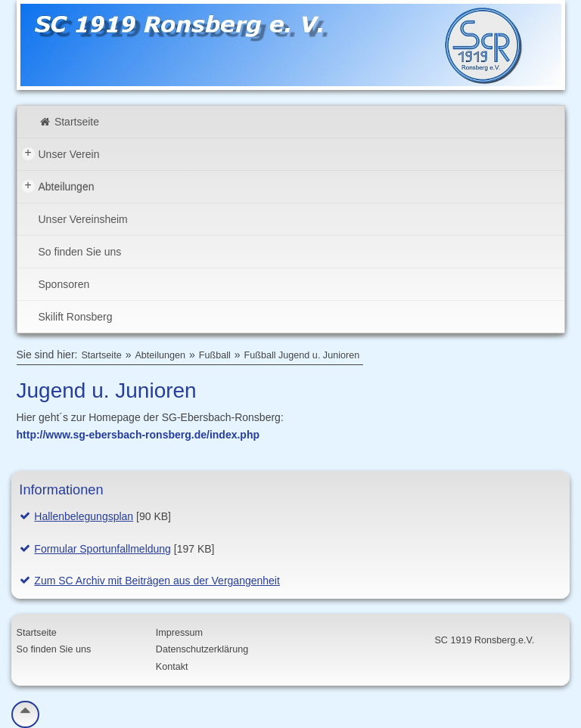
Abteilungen (58, 186)
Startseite (69, 122)
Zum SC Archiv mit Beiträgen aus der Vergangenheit (157, 581)
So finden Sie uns (80, 252)
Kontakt (172, 667)
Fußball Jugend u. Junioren (302, 355)
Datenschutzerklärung (202, 649)
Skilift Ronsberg (76, 317)
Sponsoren (64, 284)
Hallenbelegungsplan (84, 516)
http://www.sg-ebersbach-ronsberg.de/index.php (138, 435)
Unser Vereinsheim (83, 219)
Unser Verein (61, 153)
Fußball (215, 355)
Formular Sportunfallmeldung (103, 549)
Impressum (179, 633)
